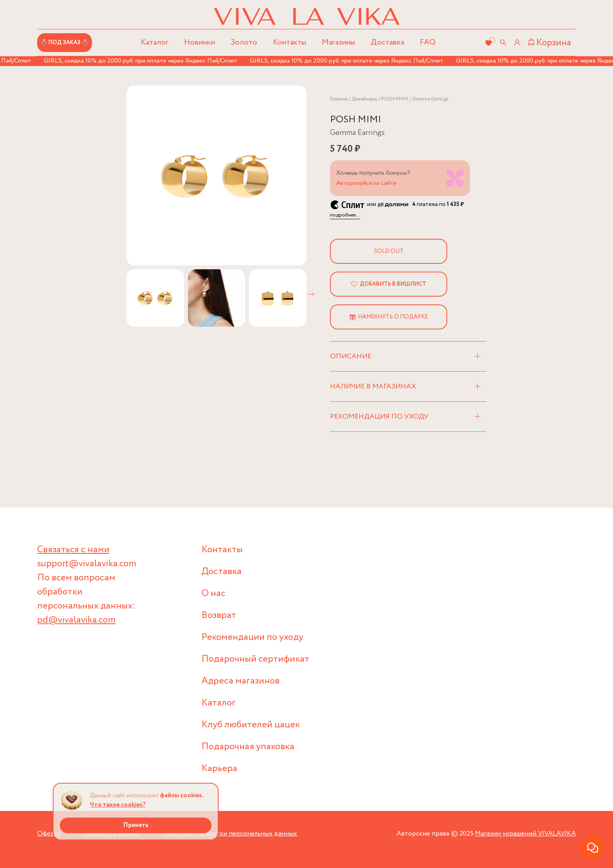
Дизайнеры (364, 99)
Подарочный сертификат (255, 659)
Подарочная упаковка (248, 747)
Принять (136, 825)
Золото (244, 42)
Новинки (200, 42)
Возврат (219, 615)
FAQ (428, 42)
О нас (213, 593)
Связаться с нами (73, 550)
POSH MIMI (395, 99)
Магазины (338, 42)
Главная (339, 99)
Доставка (387, 42)
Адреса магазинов (240, 681)
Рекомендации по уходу (252, 637)
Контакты (289, 42)
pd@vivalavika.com (76, 620)
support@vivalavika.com (87, 564)
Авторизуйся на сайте (366, 183)
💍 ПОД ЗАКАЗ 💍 (65, 43)
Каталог (219, 703)
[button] (311, 294)
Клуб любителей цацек (251, 725)
